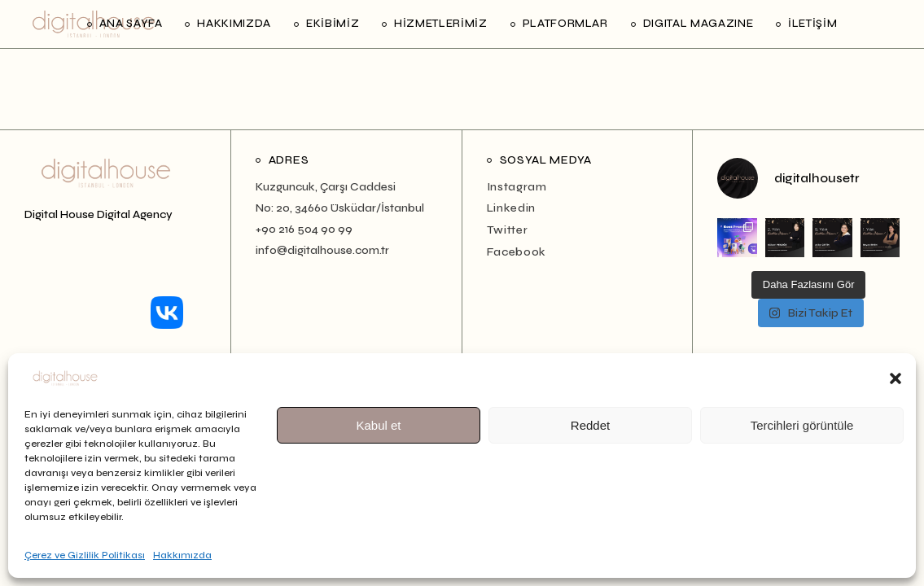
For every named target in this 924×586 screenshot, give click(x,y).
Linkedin (512, 208)
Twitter (508, 230)
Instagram (517, 187)
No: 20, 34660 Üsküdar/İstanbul (340, 208)
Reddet (590, 425)
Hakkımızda (182, 555)
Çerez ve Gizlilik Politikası (85, 555)
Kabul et (378, 425)
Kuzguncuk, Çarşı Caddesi (326, 187)
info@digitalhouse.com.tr (322, 250)
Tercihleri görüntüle (802, 425)
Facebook (517, 252)
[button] (896, 378)
